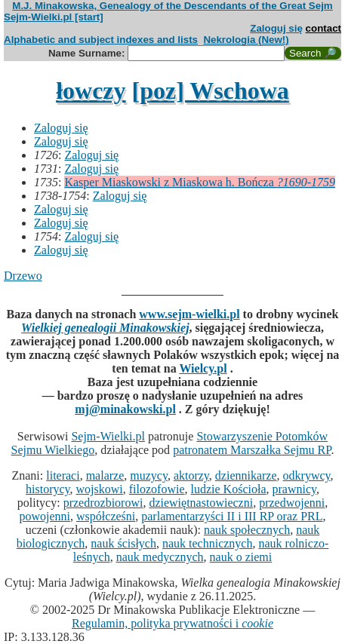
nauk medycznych (160, 557)
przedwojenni (292, 503)
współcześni (106, 516)
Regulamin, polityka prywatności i (172, 623)
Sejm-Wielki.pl (108, 436)
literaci (63, 475)
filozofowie (157, 489)
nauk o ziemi (241, 557)
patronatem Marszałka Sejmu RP (252, 450)
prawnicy (294, 489)
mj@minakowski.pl (125, 409)
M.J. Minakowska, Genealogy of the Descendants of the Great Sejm (172, 6)
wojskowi (100, 489)
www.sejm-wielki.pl (189, 314)
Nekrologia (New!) (246, 40)
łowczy (91, 90)
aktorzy (191, 475)
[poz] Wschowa (211, 90)
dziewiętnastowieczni (201, 503)
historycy (48, 489)
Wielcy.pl (203, 368)
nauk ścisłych (123, 543)
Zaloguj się (276, 28)
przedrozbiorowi (103, 503)
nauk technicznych (208, 543)
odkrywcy (307, 475)
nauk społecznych (247, 530)
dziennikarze (246, 475)
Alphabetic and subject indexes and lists (101, 40)
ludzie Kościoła (229, 489)
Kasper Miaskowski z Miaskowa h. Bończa (200, 182)
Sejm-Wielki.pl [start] (54, 17)
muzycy (149, 475)
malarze (105, 475)
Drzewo (23, 276)
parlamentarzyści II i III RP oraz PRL (232, 516)
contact (323, 28)
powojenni (45, 516)
